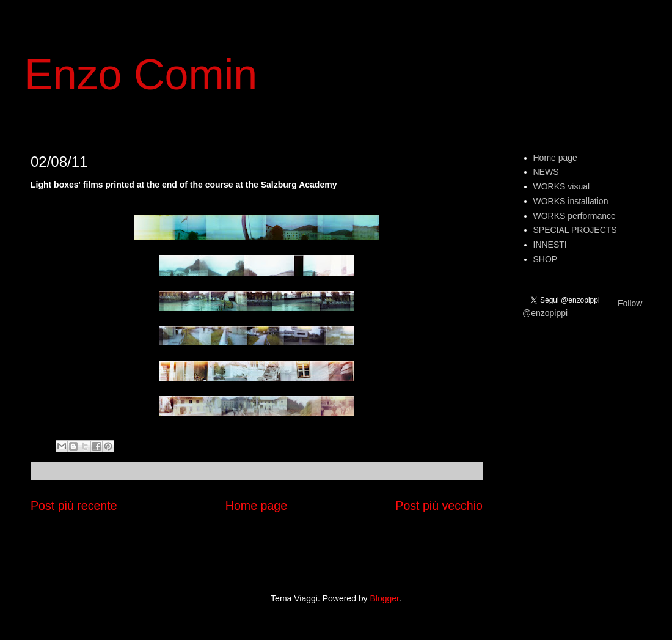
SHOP (546, 259)
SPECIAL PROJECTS (575, 230)
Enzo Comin (141, 75)
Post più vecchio (439, 506)
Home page (256, 506)
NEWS (546, 172)
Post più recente (74, 506)
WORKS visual (562, 186)
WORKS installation (571, 201)
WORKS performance (575, 216)
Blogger (385, 598)
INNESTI (550, 245)
